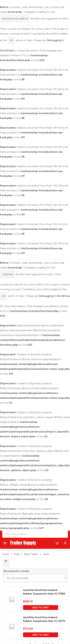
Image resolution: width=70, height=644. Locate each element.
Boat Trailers (31, 554)
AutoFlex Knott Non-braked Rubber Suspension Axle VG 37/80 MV (44, 594)
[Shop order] (35, 578)
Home (6, 554)
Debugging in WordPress (54, 296)
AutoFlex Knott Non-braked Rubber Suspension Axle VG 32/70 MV (44, 621)
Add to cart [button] (41, 608)
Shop (17, 554)
